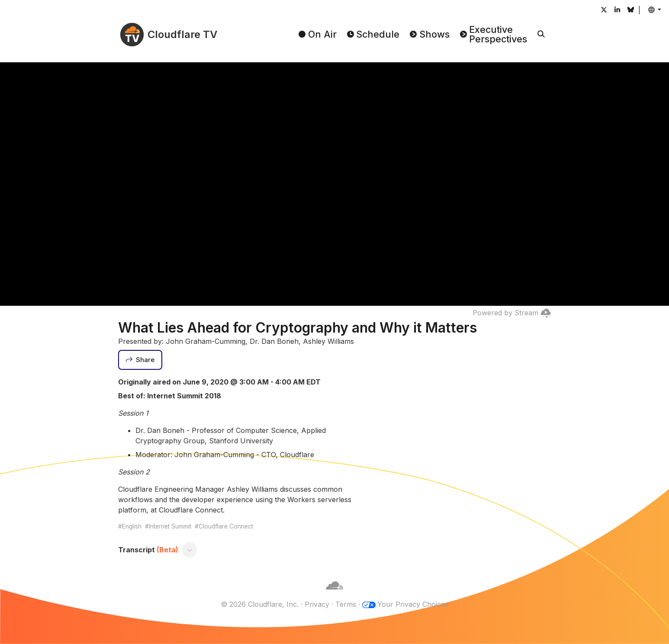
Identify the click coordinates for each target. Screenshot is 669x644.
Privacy (317, 604)
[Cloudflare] (334, 594)
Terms (346, 604)
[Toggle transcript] (190, 550)
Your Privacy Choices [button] (413, 604)
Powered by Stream (512, 313)
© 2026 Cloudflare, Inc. (260, 604)
